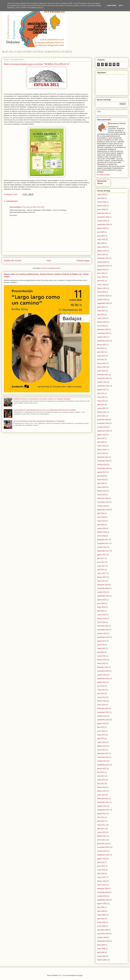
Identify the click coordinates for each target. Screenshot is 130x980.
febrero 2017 (102, 577)
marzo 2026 (102, 202)
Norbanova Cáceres (118, 123)
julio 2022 (101, 348)
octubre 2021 (102, 382)
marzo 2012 (102, 787)
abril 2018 (101, 525)
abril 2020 (101, 442)
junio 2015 (101, 645)
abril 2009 (101, 919)
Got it (121, 5)
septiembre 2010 (103, 855)
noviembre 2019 (103, 461)
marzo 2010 (102, 877)
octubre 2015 (102, 633)
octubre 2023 (102, 299)
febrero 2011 (102, 836)
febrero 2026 (102, 206)
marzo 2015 (102, 656)
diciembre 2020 (103, 420)
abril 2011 (101, 828)
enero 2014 (101, 705)
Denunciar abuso (102, 182)
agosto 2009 (102, 904)
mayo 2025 (101, 239)
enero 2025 (101, 255)
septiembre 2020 (103, 431)
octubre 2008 (102, 937)
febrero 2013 (102, 746)
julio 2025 (101, 232)
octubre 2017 (102, 547)
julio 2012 (101, 772)
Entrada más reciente (13, 261)
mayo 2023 (101, 311)
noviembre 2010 (103, 847)
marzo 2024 (102, 285)
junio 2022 (101, 352)
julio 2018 (101, 513)
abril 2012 (101, 784)
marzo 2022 (102, 363)
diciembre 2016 (103, 585)
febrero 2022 (102, 367)
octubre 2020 (102, 427)
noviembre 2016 (103, 588)
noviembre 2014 (103, 671)
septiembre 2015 (103, 637)
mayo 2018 (101, 521)
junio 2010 (101, 866)
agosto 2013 (102, 723)
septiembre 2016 (103, 596)
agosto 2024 (102, 270)
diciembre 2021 (103, 375)
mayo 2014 (101, 690)
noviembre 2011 (103, 802)
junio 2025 (101, 236)
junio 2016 (101, 603)
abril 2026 (101, 198)
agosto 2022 (102, 345)
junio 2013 (101, 731)
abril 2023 (101, 314)
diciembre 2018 (103, 498)
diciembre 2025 (103, 213)
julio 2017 (101, 558)
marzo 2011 (102, 832)
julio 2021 (101, 393)
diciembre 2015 (103, 626)
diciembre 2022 (103, 329)
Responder (13, 215)
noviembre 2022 (103, 333)
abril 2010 (101, 874)
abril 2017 (101, 570)
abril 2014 (101, 693)
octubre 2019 (102, 465)
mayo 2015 (101, 648)
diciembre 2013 (103, 708)
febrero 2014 (102, 701)
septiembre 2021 (103, 386)
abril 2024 (101, 281)
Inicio (49, 261)
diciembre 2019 (103, 457)
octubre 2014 (102, 675)
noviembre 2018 (103, 502)
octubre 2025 (102, 221)
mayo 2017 (101, 566)
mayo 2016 (101, 607)
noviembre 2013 (103, 712)
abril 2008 (101, 952)
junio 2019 (101, 476)
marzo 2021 (102, 408)
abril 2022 (101, 360)
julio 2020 (101, 438)
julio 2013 (101, 727)
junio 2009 (101, 911)
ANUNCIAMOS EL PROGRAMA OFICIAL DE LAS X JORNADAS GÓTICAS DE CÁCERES (45, 410)
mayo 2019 (101, 480)
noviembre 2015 (103, 630)
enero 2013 (101, 750)
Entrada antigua (83, 261)
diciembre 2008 (103, 930)
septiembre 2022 (103, 341)
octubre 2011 (102, 806)
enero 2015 (101, 663)
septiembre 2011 (103, 810)
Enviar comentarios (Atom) (52, 268)
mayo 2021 (101, 401)
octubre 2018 (102, 506)
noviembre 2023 (103, 296)
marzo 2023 (102, 318)
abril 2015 (101, 652)
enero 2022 (101, 371)
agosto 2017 (102, 555)
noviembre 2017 (103, 543)
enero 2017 (101, 581)
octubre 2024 (102, 262)
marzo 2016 (102, 615)
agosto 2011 (102, 814)
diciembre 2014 (103, 667)
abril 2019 (101, 483)
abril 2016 (101, 611)
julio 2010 (101, 862)
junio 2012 (101, 776)
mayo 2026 (101, 194)
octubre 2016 (102, 592)
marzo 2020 (102, 446)
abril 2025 (101, 243)
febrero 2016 (102, 618)
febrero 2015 (102, 660)
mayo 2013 (101, 735)
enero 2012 (101, 795)
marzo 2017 (102, 573)
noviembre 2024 (103, 258)
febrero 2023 (102, 322)
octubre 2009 (102, 896)
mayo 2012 (101, 780)
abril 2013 (101, 738)
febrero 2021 (102, 412)
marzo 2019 (102, 487)
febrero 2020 (102, 450)
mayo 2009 (101, 915)
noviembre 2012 (103, 757)
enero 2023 (101, 326)
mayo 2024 (101, 277)
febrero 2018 (102, 532)
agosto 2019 (102, 472)
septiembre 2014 (103, 679)
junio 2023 (101, 307)
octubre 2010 (102, 851)
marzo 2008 (102, 956)
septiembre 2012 (103, 765)
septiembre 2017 (103, 551)
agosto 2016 (102, 600)
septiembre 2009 (103, 900)
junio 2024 (101, 273)
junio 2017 (101, 562)
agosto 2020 (102, 435)
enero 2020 (101, 453)
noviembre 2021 (103, 378)
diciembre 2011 (103, 799)
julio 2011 (101, 817)
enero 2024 (101, 292)
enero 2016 (101, 622)
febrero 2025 (102, 251)
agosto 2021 (102, 390)
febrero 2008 (102, 960)
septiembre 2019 (103, 468)
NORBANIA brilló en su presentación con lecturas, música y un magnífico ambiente (42, 399)
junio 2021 (101, 397)
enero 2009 (101, 926)
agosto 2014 (102, 682)
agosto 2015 (102, 641)
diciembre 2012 (103, 753)
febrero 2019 (102, 491)
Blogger (80, 975)
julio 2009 (101, 907)
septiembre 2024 (103, 266)
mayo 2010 (101, 870)
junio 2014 (101, 686)
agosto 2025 (102, 228)
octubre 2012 (102, 761)
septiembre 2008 (103, 941)
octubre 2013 (102, 716)
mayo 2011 (101, 825)
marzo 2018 (102, 528)
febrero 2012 (102, 791)
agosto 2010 (102, 859)
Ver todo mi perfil (103, 175)
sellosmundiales (15, 207)
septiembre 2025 (103, 224)
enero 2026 (101, 209)
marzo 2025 (102, 247)
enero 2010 (101, 885)
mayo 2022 (101, 356)
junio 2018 (101, 517)
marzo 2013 (102, 742)
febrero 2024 (102, 288)
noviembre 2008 (103, 934)
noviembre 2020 (103, 423)
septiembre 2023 (103, 303)
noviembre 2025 (103, 217)
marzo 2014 (102, 697)
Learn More (112, 5)
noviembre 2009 (103, 892)
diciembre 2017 (103, 540)
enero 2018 (101, 536)
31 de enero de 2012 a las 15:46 (33, 207)
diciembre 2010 (103, 844)
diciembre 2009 (103, 889)
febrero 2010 (102, 881)
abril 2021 (101, 405)
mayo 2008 (101, 949)
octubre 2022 (102, 337)
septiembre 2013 (103, 720)
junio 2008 (101, 945)
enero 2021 (101, 416)
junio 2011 (101, 821)
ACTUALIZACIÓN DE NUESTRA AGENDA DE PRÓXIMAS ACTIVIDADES (39, 421)
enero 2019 (101, 495)
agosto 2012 (102, 769)
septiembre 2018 (103, 510)
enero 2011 (101, 840)
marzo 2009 (102, 922)
